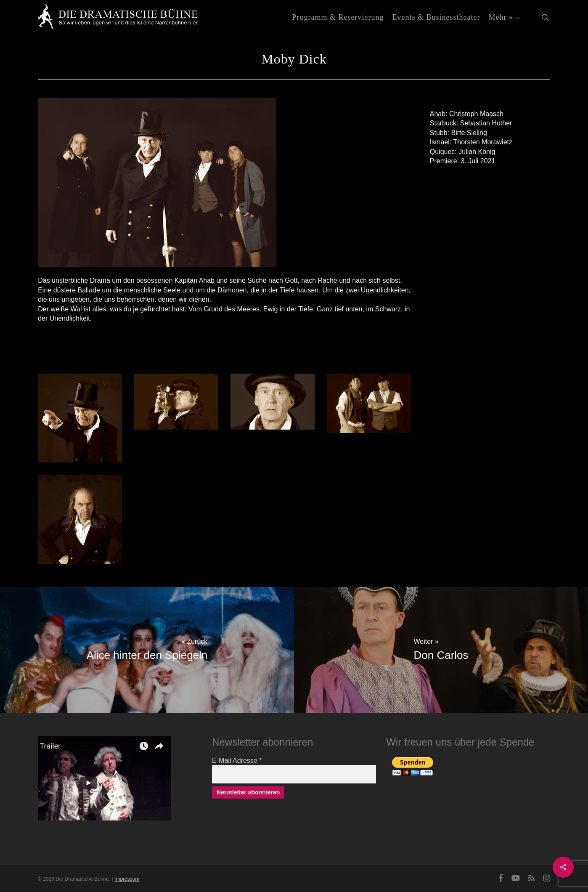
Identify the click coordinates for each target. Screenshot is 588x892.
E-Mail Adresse (237, 761)
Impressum (127, 879)
